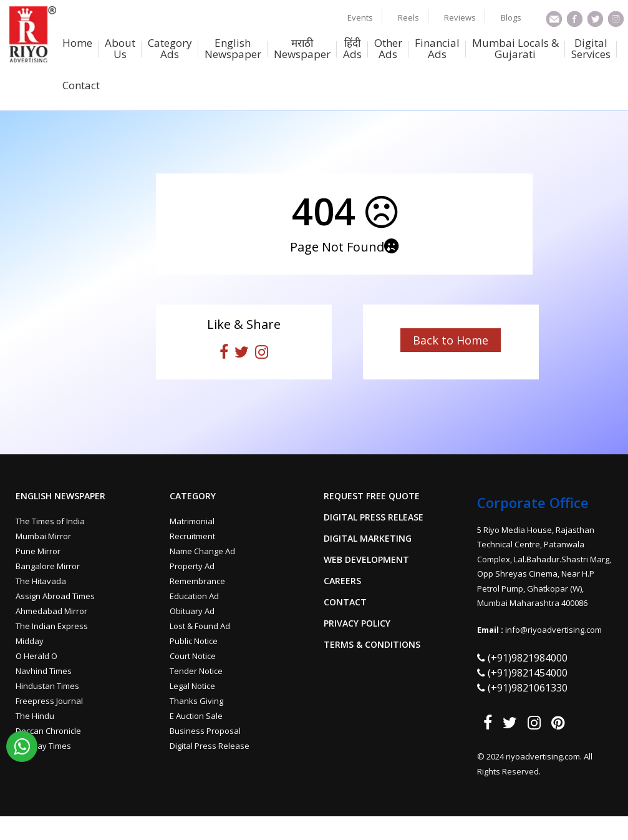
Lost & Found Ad (200, 626)
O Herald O (36, 656)
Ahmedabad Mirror (51, 611)
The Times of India (50, 521)
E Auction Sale (196, 716)
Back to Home (451, 340)
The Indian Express (52, 626)
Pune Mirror (38, 551)
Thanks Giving (196, 701)
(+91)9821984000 (528, 658)
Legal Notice (192, 686)
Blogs (511, 17)
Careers (342, 581)
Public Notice (194, 641)
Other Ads (388, 49)
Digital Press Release (210, 746)
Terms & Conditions (372, 645)
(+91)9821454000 (528, 673)
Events (360, 17)
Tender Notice (196, 671)
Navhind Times (44, 671)
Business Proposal (205, 731)
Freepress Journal (49, 701)
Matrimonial (192, 521)
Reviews (460, 17)
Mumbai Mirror (43, 536)
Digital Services (591, 49)
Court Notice (193, 656)
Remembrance (197, 581)
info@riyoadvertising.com (553, 630)
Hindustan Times (47, 686)
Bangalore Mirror (48, 566)
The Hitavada (41, 581)
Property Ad (192, 566)
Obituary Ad (192, 611)
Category (193, 496)
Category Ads (170, 49)
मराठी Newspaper (302, 49)
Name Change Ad (202, 551)
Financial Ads (437, 49)
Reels (408, 17)
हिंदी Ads (352, 49)
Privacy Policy (357, 623)
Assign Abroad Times (55, 596)
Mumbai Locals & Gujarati (515, 49)
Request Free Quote (372, 496)
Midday (30, 641)
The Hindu (35, 716)
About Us (120, 49)
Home (77, 44)
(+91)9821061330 (528, 688)
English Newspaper (233, 49)
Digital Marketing (368, 539)
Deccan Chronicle (48, 731)
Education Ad (194, 596)
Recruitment (192, 536)
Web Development (366, 560)
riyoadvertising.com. (545, 756)
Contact (81, 86)
